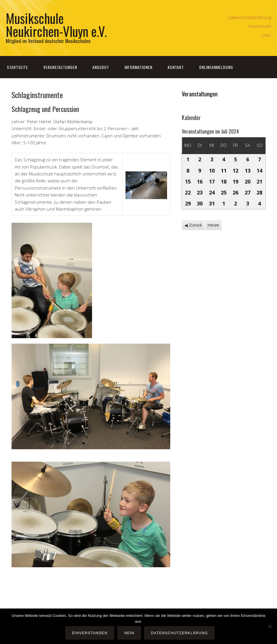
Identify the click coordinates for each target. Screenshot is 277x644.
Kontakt (176, 67)
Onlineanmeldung (216, 67)
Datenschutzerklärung (250, 17)
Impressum (260, 26)
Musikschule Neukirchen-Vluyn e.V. (56, 25)
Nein (129, 633)
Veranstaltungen (60, 67)
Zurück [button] (193, 225)
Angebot (101, 67)
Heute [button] (213, 225)
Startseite (17, 67)
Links (266, 35)
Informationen (138, 67)
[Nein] (270, 626)
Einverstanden (90, 633)
